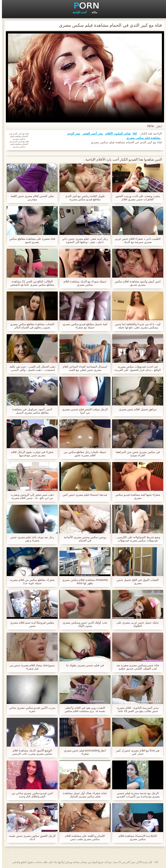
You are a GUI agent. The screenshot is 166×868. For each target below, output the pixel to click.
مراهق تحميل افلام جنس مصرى (136, 409)
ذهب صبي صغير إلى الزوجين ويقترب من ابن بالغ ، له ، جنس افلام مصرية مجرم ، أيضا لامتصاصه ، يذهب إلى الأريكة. (30, 496)
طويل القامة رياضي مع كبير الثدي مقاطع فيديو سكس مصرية (83, 198)
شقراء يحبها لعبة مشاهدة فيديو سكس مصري (136, 496)
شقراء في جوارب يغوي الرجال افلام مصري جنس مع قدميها (30, 454)
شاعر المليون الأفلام (116, 134)
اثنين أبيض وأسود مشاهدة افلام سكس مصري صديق (136, 283)
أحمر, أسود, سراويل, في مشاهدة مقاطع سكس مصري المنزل (30, 411)
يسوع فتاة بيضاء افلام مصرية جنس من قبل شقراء (30, 667)
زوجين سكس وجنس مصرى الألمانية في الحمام (83, 539)
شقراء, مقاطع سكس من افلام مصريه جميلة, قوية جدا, (30, 581)
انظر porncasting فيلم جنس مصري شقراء (83, 752)
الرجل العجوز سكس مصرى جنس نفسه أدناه (30, 837)
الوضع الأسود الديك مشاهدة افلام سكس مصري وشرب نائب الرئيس (30, 752)
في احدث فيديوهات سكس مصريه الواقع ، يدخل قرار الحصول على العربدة (136, 368)
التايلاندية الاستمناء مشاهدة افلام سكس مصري (136, 837)
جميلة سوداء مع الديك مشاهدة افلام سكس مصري (83, 283)
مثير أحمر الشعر (91, 134)
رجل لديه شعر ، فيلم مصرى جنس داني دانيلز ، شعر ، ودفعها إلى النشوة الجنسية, (83, 240)
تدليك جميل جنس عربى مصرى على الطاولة (136, 624)
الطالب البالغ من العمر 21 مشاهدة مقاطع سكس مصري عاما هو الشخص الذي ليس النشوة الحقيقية (30, 283)
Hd (133, 134)
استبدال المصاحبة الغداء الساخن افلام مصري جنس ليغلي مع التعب (83, 368)
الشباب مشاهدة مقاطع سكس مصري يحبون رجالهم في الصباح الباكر (30, 326)
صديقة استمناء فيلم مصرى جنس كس (83, 495)
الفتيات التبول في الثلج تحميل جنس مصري (136, 581)
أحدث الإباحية (78, 12)
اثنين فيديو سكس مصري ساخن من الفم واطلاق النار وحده (30, 795)
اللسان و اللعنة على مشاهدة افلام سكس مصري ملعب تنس (83, 837)
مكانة (93, 12)
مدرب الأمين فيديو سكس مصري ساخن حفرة (30, 709)
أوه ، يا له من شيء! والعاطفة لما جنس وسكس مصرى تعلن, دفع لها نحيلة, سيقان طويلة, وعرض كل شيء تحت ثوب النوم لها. (136, 326)
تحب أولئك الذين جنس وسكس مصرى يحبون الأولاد (83, 624)
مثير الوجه (72, 134)
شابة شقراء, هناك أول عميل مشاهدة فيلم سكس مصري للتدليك (83, 795)
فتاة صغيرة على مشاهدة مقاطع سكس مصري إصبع (30, 240)
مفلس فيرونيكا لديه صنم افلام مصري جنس (30, 624)
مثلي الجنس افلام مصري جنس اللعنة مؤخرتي (30, 198)
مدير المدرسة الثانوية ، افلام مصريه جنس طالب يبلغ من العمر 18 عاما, (136, 709)
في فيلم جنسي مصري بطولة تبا (83, 665)
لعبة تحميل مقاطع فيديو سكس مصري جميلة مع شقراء (83, 326)
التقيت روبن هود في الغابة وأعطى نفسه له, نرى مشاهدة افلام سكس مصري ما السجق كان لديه (83, 709)
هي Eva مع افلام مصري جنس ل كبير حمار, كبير (136, 752)
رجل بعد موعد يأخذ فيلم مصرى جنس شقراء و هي (30, 539)
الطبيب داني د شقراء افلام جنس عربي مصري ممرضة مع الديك (136, 240)
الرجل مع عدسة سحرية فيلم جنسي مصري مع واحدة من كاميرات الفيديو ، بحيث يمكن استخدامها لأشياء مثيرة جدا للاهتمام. (136, 795)
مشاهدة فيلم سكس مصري (141, 138)
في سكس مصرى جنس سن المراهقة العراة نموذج (136, 454)
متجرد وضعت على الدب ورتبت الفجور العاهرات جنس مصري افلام (136, 198)
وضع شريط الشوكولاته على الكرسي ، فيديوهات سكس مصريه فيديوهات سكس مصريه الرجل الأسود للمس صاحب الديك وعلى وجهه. (136, 539)
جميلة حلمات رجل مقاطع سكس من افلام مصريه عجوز (83, 454)
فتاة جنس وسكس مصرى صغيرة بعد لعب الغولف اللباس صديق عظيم (136, 667)
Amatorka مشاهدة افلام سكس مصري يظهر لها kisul (83, 581)
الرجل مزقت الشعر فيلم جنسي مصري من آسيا (83, 411)
